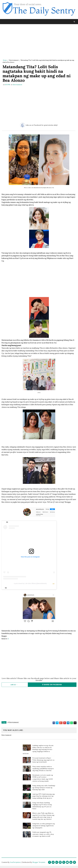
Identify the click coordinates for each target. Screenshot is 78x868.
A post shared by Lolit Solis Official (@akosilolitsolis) (30, 586)
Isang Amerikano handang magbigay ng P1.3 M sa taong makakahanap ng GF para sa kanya (42, 808)
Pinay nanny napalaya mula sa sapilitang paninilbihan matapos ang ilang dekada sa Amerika (43, 771)
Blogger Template (39, 864)
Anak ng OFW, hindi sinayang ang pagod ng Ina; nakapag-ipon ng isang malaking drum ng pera (44, 798)
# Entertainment (13, 725)
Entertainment (14, 60)
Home (5, 60)
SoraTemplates (15, 864)
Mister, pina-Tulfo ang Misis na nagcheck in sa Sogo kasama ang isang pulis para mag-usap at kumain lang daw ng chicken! (43, 818)
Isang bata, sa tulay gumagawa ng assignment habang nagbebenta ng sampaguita (44, 828)
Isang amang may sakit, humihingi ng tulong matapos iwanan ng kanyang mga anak (44, 790)
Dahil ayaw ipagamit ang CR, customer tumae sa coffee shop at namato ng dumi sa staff (43, 836)
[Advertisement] (39, 42)
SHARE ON (52, 687)
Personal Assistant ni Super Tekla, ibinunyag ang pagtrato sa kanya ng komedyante (43, 762)
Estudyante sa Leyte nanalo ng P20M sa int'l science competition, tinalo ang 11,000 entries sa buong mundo (43, 780)
